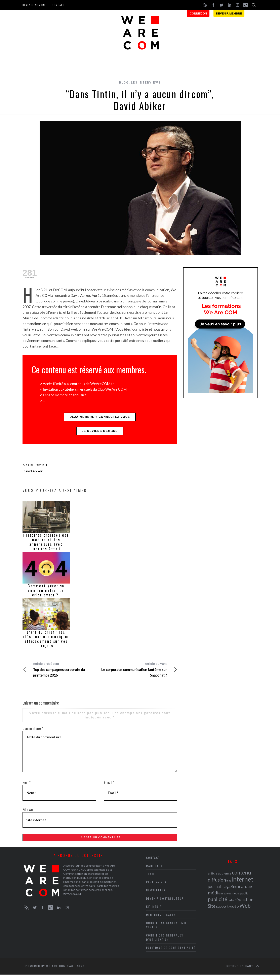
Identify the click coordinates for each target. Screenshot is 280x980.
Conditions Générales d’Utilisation (165, 943)
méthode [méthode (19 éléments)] (226, 899)
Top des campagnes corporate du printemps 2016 (61, 672)
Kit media (154, 912)
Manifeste (154, 871)
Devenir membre (34, 5)
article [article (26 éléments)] (213, 879)
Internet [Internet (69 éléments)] (242, 885)
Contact (58, 5)
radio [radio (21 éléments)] (231, 905)
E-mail (109, 785)
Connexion (198, 13)
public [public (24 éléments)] (244, 899)
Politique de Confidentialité (171, 953)
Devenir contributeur (165, 904)
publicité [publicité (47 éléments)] (217, 905)
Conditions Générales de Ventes (167, 930)
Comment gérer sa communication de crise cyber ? (46, 593)
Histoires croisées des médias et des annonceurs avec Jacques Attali (46, 545)
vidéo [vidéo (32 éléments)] (234, 912)
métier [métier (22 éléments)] (236, 899)
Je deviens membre (100, 433)
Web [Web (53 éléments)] (245, 911)
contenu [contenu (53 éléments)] (242, 878)
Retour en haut (243, 972)
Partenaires (156, 887)
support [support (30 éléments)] (222, 912)
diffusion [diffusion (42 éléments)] (217, 885)
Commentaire (33, 732)
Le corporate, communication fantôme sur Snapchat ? (139, 672)
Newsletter (156, 896)
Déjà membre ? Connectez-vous (100, 418)
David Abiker (33, 474)
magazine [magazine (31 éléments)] (229, 892)
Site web (28, 813)
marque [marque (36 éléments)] (245, 892)
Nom (27, 785)
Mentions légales (161, 920)
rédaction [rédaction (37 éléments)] (244, 905)
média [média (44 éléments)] (214, 898)
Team (150, 879)
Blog (124, 83)
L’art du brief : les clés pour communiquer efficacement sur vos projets (46, 642)
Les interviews (146, 83)
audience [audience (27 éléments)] (225, 879)
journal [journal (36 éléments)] (214, 892)
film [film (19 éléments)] (229, 886)
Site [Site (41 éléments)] (212, 911)
